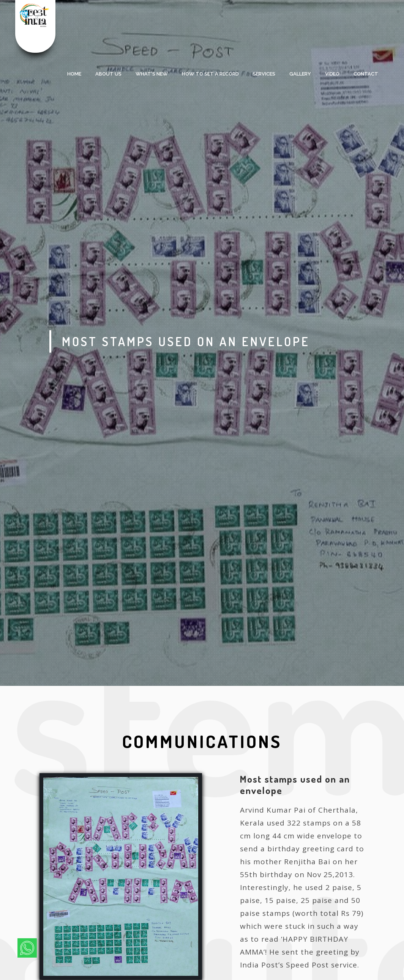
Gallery (300, 74)
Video (332, 74)
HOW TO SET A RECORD (210, 74)
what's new (152, 74)
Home (74, 74)
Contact (366, 74)
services (264, 74)
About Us (108, 74)
